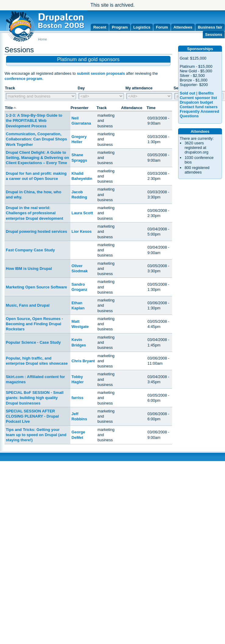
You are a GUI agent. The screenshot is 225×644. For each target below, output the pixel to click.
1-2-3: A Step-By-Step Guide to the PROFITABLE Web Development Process (34, 121)
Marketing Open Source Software (36, 287)
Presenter (80, 108)
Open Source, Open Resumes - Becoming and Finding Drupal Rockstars (34, 324)
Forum (162, 27)
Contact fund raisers (199, 107)
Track (102, 108)
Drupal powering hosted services (36, 231)
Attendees (183, 27)
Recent (100, 27)
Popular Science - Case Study (33, 342)
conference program (23, 79)
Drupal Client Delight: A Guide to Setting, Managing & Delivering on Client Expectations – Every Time (37, 158)
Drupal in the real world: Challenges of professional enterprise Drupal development (34, 213)
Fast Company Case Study (30, 250)
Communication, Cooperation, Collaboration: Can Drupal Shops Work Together (36, 139)
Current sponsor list (198, 98)
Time (151, 108)
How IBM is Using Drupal (29, 269)
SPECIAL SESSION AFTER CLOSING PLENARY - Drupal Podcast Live (32, 416)
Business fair (210, 27)
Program (120, 27)
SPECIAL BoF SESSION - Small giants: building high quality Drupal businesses (35, 398)
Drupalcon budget (196, 102)
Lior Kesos (82, 231)
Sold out (187, 93)
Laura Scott (82, 213)
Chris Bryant (83, 361)
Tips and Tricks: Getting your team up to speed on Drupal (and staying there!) (36, 435)
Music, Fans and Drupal (28, 305)
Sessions (214, 34)
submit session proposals (101, 73)
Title (11, 108)
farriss (77, 398)
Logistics (142, 27)
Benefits (206, 93)
